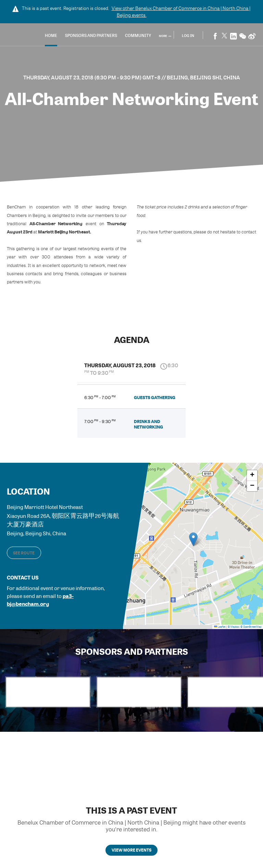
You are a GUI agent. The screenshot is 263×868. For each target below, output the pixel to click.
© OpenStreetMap (251, 625)
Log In (188, 36)
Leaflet (220, 625)
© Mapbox (234, 625)
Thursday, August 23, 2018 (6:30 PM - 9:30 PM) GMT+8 (92, 77)
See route (24, 551)
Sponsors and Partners (112, 36)
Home (72, 36)
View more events (131, 853)
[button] (193, 538)
